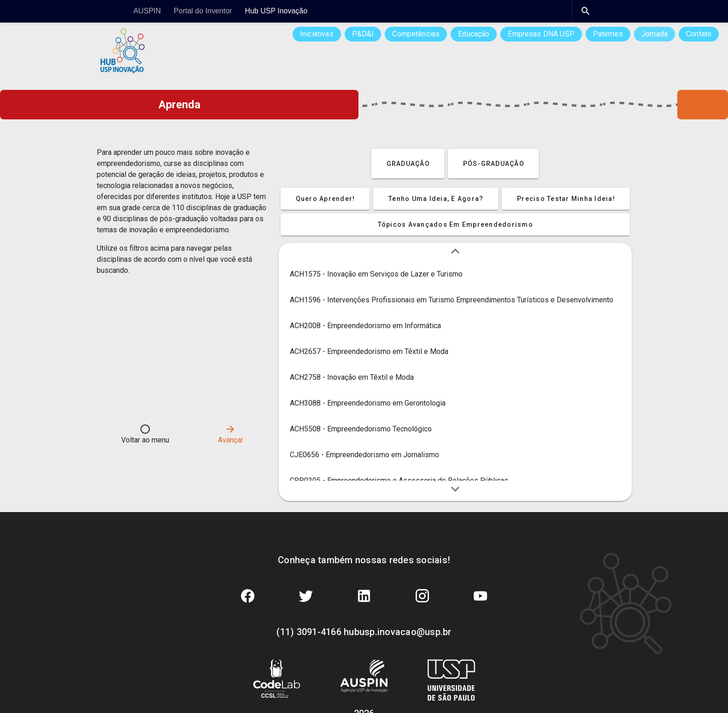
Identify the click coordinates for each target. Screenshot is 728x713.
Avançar (231, 434)
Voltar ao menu (145, 434)
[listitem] (455, 274)
